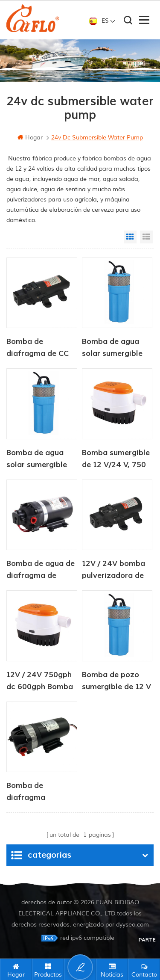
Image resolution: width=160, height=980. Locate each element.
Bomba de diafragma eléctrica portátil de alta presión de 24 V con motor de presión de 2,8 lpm (41, 792)
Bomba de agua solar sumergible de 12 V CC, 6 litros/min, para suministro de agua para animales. (41, 459)
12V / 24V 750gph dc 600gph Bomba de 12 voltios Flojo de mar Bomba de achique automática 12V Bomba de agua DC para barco (41, 681)
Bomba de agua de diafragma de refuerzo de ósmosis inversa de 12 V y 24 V (41, 570)
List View (146, 237)
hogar (30, 138)
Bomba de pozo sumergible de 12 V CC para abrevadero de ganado (116, 681)
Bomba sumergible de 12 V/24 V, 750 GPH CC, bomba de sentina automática (117, 459)
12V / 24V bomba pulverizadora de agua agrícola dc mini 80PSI (113, 570)
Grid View (130, 237)
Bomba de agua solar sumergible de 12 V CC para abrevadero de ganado (112, 348)
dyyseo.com (132, 925)
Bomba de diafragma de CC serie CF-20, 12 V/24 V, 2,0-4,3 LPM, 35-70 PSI (38, 348)
